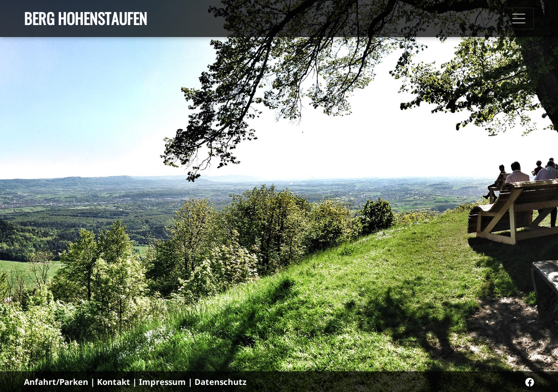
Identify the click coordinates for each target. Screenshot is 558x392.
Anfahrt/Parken (56, 382)
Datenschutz (220, 382)
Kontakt (114, 382)
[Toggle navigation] (519, 19)
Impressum (162, 382)
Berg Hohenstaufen (86, 18)
